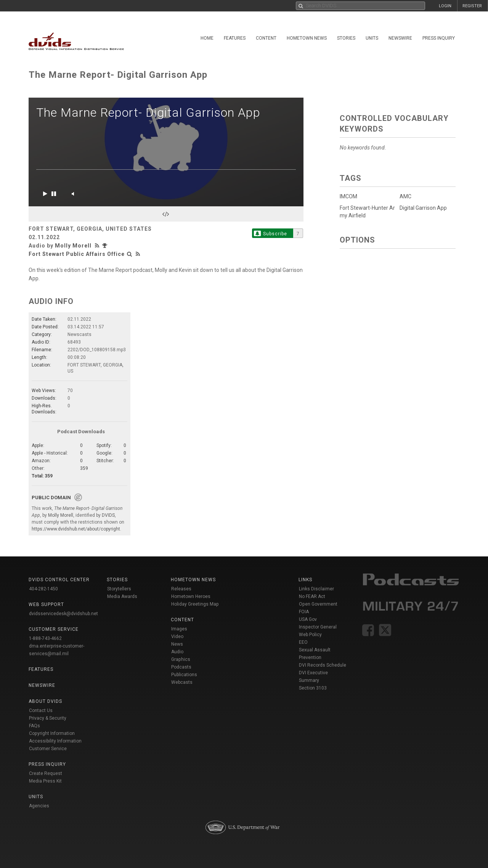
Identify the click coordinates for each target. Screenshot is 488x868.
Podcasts (181, 667)
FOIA (304, 612)
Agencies (39, 806)
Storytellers (119, 589)
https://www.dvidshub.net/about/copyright (76, 529)
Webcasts (182, 682)
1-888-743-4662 (45, 638)
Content (266, 38)
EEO (303, 642)
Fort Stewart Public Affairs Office (77, 254)
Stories (346, 38)
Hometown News (307, 38)
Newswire (400, 38)
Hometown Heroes (191, 596)
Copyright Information (52, 733)
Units (372, 38)
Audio (177, 652)
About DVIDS (45, 701)
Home (207, 38)
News (177, 644)
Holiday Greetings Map (195, 604)
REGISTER (472, 6)
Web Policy (310, 635)
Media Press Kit (45, 781)
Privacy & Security (48, 718)
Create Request (46, 773)
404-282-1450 (43, 589)
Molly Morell (73, 246)
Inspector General (318, 627)
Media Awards (122, 596)
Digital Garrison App (423, 208)
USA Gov (308, 619)
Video (177, 637)
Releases (181, 589)
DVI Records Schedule (323, 665)
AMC (405, 196)
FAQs (35, 726)
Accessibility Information (55, 741)
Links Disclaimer (316, 589)
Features (235, 38)
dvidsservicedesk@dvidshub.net (63, 614)
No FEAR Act (312, 596)
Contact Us (41, 710)
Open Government (318, 604)
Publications (184, 675)
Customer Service (48, 749)
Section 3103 (313, 688)
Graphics (181, 659)
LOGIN (445, 6)
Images (179, 629)
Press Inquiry (439, 38)
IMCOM (348, 196)
